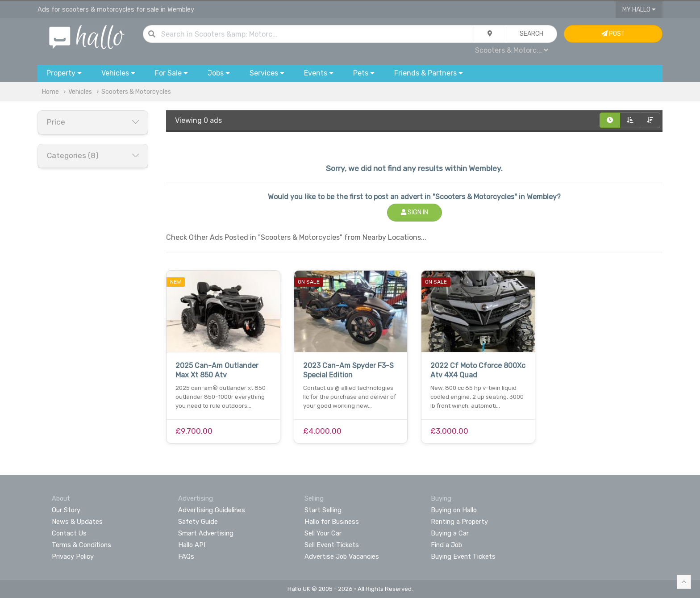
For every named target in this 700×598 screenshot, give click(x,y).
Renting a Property (459, 522)
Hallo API (192, 545)
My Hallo (639, 10)
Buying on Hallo (454, 510)
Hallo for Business (332, 522)
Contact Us (69, 533)
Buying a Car (450, 533)
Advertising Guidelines (212, 510)
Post (613, 34)
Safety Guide (198, 522)
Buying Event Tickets (463, 556)
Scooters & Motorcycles (136, 92)
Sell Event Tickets (332, 545)
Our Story (66, 510)
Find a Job (446, 545)
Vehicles (80, 92)
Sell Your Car (323, 533)
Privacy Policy (73, 556)
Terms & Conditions (81, 545)
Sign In (415, 212)
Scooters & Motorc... (512, 50)
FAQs (186, 556)
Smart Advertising (206, 533)
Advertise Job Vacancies (342, 556)
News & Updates (77, 522)
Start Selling (323, 510)
